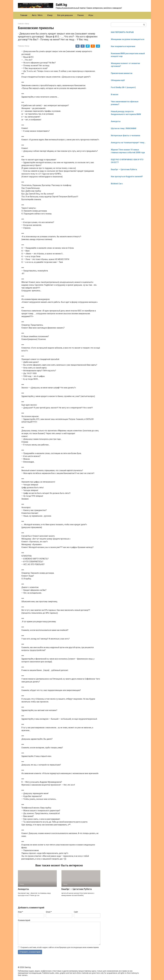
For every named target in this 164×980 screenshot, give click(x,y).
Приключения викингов (122, 73)
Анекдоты (23, 889)
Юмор (50, 15)
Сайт (76, 912)
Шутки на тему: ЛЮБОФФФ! (124, 128)
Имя (20, 912)
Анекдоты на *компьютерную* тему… (128, 143)
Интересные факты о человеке (126, 136)
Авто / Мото (37, 15)
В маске (115, 94)
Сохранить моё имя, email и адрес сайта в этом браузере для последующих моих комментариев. (60, 947)
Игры (91, 15)
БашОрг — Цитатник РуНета (77, 889)
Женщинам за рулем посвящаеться (128, 39)
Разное (81, 15)
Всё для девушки (65, 15)
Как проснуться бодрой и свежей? (127, 177)
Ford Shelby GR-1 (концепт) (123, 87)
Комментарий (24, 920)
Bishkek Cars (117, 184)
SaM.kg (61, 5)
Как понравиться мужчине (123, 46)
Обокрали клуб (118, 80)
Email (49, 912)
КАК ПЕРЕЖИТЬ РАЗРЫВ (122, 32)
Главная (24, 15)
